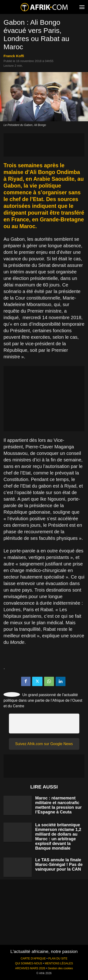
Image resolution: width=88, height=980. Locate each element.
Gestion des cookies (60, 968)
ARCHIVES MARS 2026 (30, 968)
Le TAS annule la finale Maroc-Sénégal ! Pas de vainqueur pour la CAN (59, 865)
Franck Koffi (14, 56)
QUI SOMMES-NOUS (29, 963)
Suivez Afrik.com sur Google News (44, 744)
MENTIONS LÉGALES (59, 963)
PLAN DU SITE (58, 959)
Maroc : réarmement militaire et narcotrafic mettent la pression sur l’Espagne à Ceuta (58, 805)
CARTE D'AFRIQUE (33, 959)
